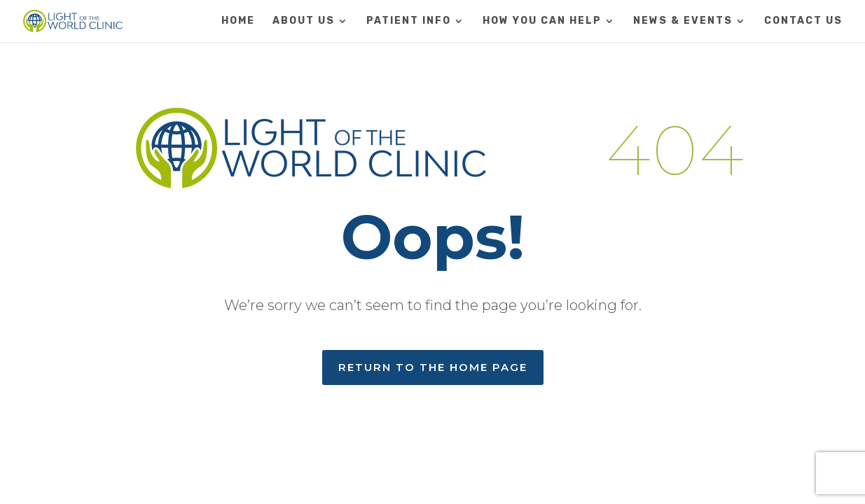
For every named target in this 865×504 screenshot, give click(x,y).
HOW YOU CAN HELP (542, 21)
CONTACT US (803, 21)
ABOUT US (304, 21)
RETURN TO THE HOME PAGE (433, 367)
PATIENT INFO (409, 21)
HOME (238, 21)
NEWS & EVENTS (683, 21)
